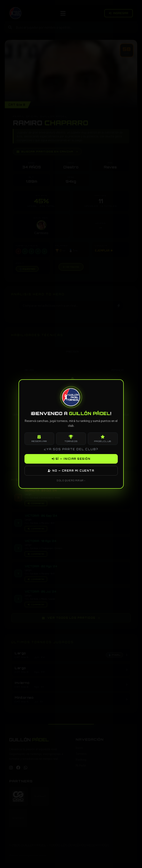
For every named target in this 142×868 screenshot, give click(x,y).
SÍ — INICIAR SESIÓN (71, 459)
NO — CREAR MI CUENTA (71, 471)
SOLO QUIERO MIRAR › (71, 480)
